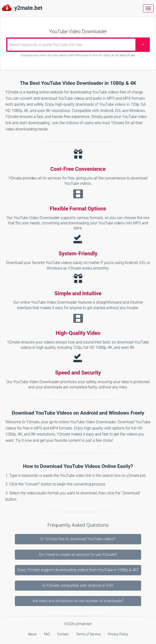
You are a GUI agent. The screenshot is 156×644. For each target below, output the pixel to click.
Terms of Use (127, 55)
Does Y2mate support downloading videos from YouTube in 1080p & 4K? (78, 570)
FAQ (47, 634)
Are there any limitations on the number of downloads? (78, 601)
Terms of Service (89, 634)
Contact (63, 634)
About (33, 634)
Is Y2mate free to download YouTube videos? (78, 539)
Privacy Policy (118, 634)
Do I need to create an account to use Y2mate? (78, 555)
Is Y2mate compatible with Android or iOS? (78, 586)
